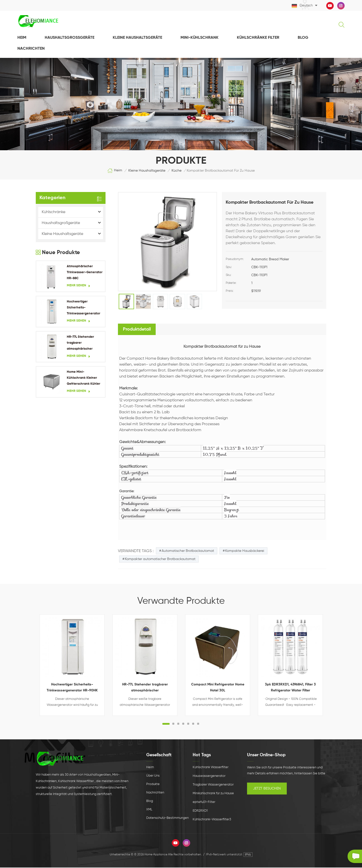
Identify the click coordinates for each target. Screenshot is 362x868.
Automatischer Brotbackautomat (188, 551)
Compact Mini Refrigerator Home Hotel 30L (218, 688)
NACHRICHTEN (31, 49)
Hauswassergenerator (209, 776)
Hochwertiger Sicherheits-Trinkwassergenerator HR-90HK (84, 309)
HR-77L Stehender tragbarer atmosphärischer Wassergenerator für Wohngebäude (83, 344)
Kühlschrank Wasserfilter (211, 768)
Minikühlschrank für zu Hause (213, 794)
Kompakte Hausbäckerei (245, 551)
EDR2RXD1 (200, 811)
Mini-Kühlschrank (199, 38)
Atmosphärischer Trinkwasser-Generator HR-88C (85, 273)
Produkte (153, 785)
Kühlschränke (54, 213)
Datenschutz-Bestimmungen (167, 818)
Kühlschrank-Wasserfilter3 (212, 820)
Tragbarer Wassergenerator (213, 785)
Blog (303, 38)
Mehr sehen (78, 286)
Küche (177, 171)
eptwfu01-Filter (204, 803)
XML (149, 810)
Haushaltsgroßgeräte (70, 38)
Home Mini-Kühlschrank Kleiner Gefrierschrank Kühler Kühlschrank (84, 379)
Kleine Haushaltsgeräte (137, 38)
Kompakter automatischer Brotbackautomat (160, 560)
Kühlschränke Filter (258, 38)
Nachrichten (155, 793)
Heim (22, 38)
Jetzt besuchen (267, 789)
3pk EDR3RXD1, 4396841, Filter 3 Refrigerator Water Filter (290, 688)
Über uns (153, 776)
